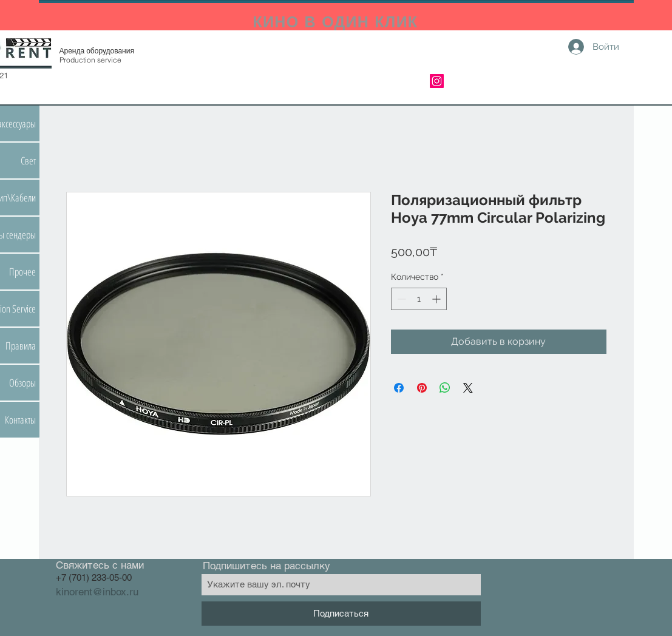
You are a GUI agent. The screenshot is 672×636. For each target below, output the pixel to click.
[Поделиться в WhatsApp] (445, 388)
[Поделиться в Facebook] (399, 388)
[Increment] (437, 299)
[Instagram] (437, 81)
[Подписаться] (341, 614)
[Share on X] (468, 388)
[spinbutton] (419, 299)
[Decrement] (400, 299)
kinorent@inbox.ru (97, 592)
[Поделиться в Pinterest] (422, 388)
